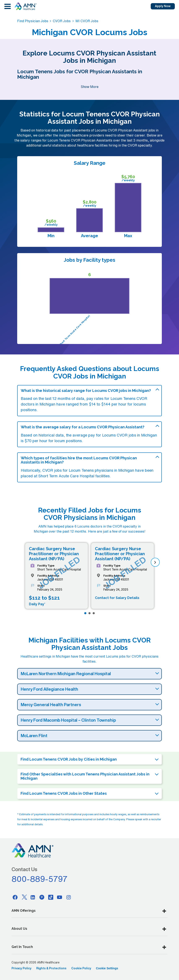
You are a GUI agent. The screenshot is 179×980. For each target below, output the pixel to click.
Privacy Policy (21, 968)
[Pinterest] (42, 897)
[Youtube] (60, 897)
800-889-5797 (40, 879)
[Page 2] (89, 613)
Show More (90, 87)
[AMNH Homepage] (25, 6)
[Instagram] (69, 897)
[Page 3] (94, 613)
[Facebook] (15, 897)
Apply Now (163, 6)
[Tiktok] (51, 897)
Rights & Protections (51, 968)
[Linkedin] (33, 897)
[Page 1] (85, 613)
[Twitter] (24, 897)
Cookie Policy (81, 968)
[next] (155, 562)
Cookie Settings (107, 968)
